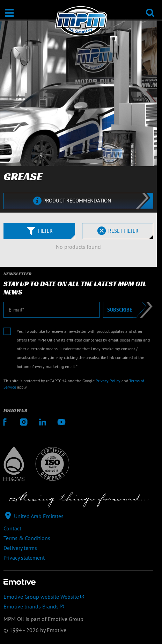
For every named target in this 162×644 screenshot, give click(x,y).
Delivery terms (20, 548)
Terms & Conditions (27, 538)
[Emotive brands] (78, 606)
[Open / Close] (9, 13)
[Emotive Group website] (78, 597)
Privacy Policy (108, 381)
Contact (12, 528)
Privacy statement (24, 558)
